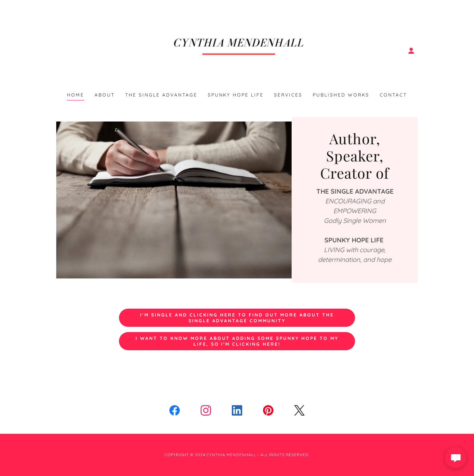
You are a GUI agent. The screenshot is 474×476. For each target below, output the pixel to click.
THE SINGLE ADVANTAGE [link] (161, 95)
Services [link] (288, 95)
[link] (237, 50)
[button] (411, 51)
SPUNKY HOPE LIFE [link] (236, 95)
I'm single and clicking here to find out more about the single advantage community (237, 318)
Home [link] (76, 95)
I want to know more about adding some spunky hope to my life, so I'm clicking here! (237, 341)
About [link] (105, 95)
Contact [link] (393, 95)
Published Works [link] (341, 95)
